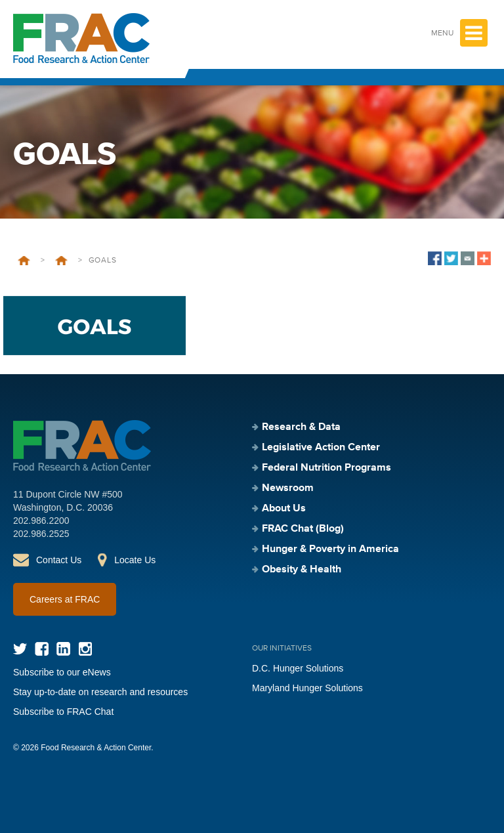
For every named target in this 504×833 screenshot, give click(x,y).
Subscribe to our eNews (62, 672)
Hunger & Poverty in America (330, 549)
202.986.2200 (41, 521)
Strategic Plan (61, 261)
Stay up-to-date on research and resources (100, 692)
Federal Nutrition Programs (326, 468)
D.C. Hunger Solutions (298, 668)
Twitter (20, 649)
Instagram (85, 649)
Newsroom (288, 488)
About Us (284, 509)
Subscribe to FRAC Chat (63, 712)
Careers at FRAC (65, 599)
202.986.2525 (41, 534)
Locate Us (135, 560)
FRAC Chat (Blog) (303, 529)
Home (24, 261)
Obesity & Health (302, 570)
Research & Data (301, 427)
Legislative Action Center (321, 448)
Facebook (42, 649)
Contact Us (59, 560)
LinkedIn (63, 649)
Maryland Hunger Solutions (307, 688)
